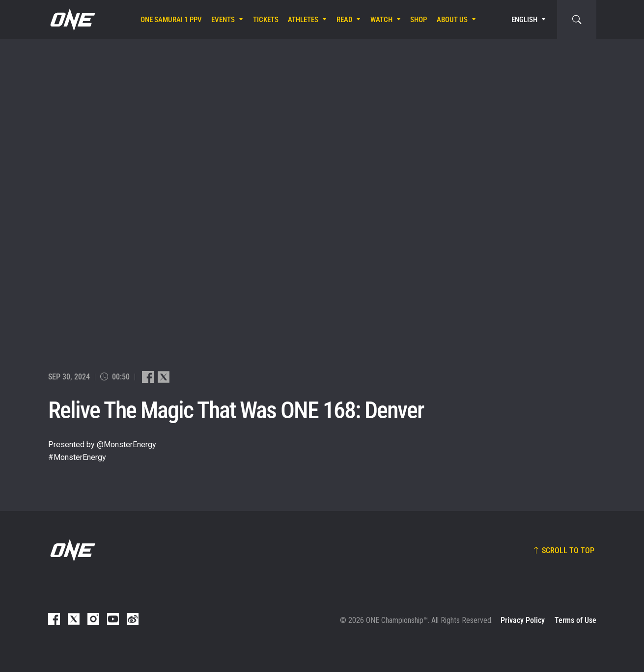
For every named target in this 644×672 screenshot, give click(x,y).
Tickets (266, 20)
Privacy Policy (523, 620)
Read (345, 20)
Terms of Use (575, 620)
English (524, 20)
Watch (381, 20)
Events (223, 20)
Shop (419, 20)
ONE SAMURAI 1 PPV (171, 20)
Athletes (303, 20)
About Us (452, 20)
